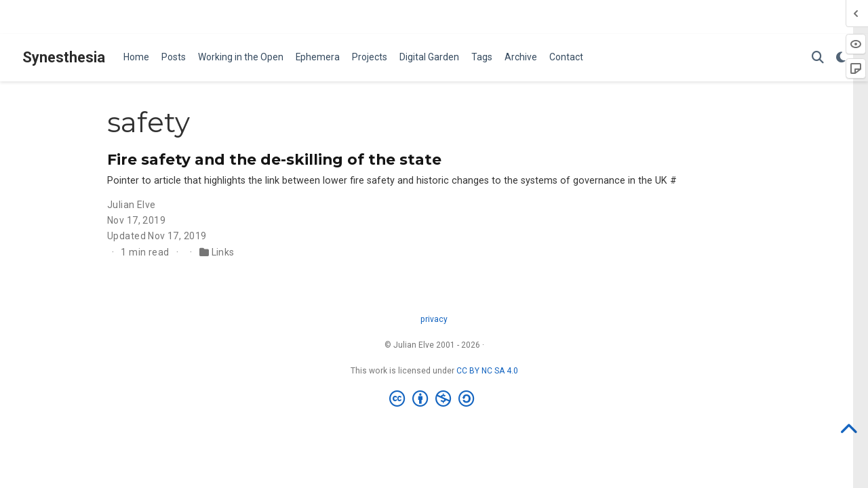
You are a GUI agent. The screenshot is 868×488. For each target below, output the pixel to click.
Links (223, 252)
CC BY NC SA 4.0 (487, 371)
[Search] (818, 58)
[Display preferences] (841, 58)
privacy (434, 319)
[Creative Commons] (434, 399)
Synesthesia (64, 57)
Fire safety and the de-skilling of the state (274, 159)
